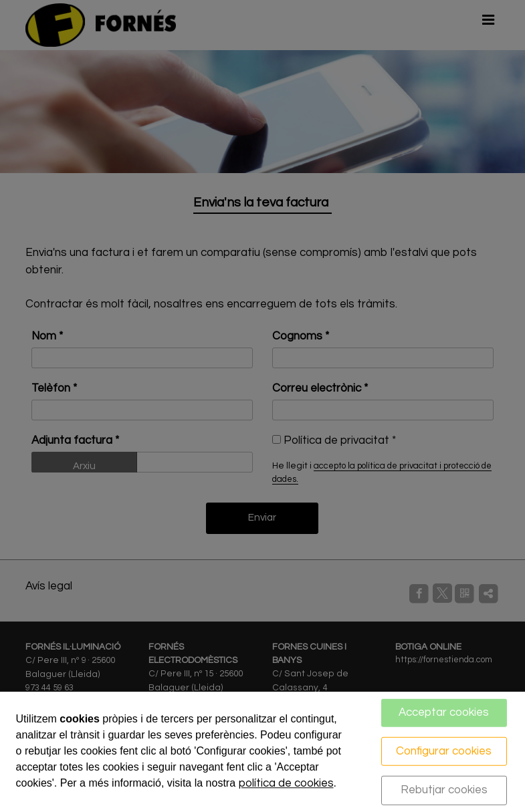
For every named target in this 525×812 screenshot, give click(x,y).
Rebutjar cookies (444, 790)
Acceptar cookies (444, 712)
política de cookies (286, 783)
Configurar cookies (444, 751)
